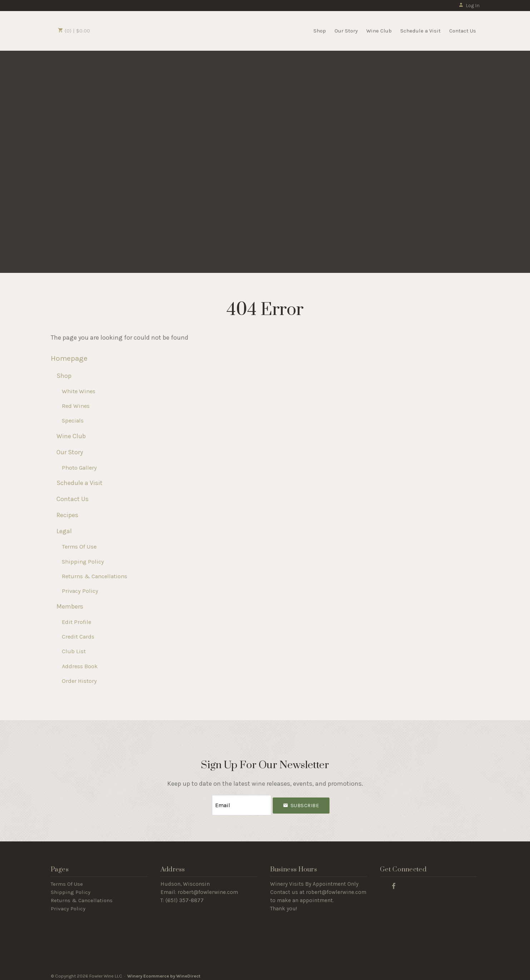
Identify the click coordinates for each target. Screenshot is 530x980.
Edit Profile (76, 622)
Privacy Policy (80, 591)
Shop (320, 31)
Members (70, 606)
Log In (469, 6)
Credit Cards (78, 637)
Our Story (346, 31)
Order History (79, 681)
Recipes (67, 515)
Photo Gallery (79, 468)
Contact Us (463, 31)
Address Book (80, 666)
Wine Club (379, 31)
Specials (73, 421)
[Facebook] (394, 882)
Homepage (69, 358)
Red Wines (76, 406)
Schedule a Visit (420, 31)
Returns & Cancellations (95, 576)
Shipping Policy (83, 562)
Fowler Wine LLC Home (134, 30)
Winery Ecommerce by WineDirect (164, 972)
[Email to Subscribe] (242, 803)
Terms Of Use (79, 547)
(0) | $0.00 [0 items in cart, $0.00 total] (74, 31)
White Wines (79, 391)
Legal (64, 531)
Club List (74, 651)
